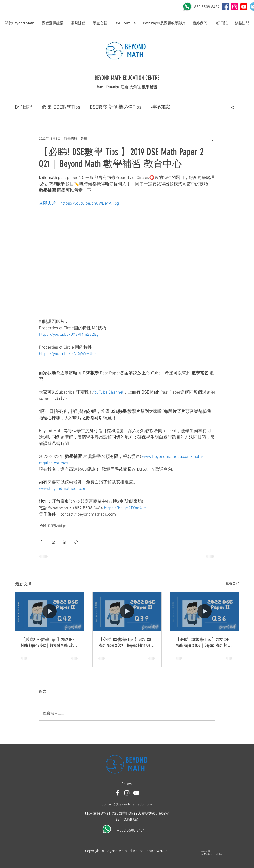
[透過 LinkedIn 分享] (64, 542)
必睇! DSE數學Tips (61, 107)
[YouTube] (225, 7)
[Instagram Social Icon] (235, 7)
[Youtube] (244, 7)
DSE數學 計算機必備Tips (116, 107)
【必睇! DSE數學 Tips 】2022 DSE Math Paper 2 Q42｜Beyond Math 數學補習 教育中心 (49, 643)
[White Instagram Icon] (127, 793)
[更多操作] (212, 139)
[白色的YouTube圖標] (136, 793)
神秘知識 (161, 107)
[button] (20, 23)
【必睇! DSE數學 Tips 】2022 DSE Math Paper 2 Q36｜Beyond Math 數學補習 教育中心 (204, 643)
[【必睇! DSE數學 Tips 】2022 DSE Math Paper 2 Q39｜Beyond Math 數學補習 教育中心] (127, 612)
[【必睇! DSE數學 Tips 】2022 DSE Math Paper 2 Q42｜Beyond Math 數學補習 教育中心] (50, 612)
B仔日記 (24, 107)
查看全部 (232, 584)
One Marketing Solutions (212, 854)
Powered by (206, 851)
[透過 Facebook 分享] (41, 542)
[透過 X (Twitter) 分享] (53, 542)
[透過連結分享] (76, 542)
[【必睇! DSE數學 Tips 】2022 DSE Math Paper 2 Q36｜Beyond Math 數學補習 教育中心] (204, 612)
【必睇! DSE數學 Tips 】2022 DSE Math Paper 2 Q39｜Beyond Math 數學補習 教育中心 (127, 643)
